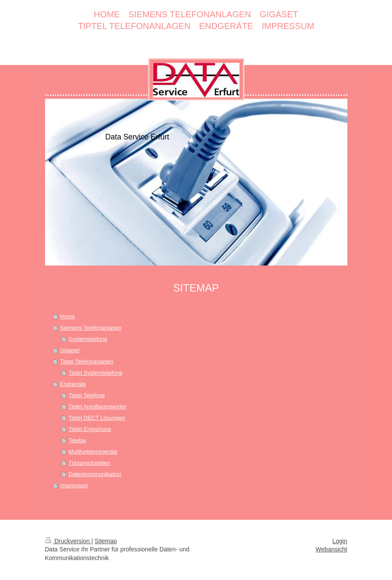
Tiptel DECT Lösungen (97, 418)
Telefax (77, 440)
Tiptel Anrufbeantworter (97, 407)
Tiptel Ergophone (90, 429)
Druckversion (68, 541)
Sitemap (106, 541)
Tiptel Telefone (87, 395)
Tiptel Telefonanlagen (87, 361)
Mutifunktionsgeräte (93, 452)
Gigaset (70, 350)
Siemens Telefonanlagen (91, 328)
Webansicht (332, 549)
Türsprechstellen (89, 463)
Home (68, 316)
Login (340, 541)
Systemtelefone (88, 339)
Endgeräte (73, 384)
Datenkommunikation (95, 474)
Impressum (74, 485)
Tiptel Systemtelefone (96, 373)
